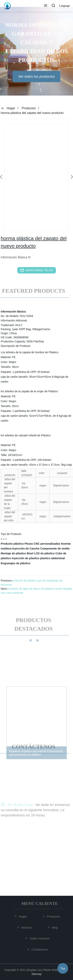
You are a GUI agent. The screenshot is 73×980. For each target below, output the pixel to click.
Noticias (27, 927)
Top (63, 968)
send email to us (37, 270)
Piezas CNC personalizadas (42, 544)
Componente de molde (55, 549)
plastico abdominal (52, 558)
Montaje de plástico (13, 553)
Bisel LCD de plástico (41, 553)
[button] (46, 6)
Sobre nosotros (40, 938)
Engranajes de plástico (16, 563)
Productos (29, 108)
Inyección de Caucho (26, 549)
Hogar (11, 108)
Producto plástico (12, 544)
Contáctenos (40, 949)
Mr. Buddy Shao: (17, 810)
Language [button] (65, 6)
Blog (55, 927)
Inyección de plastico (26, 558)
